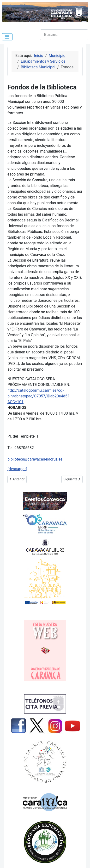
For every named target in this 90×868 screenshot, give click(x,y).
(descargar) (17, 469)
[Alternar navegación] (7, 37)
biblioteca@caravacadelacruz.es (35, 459)
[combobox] (64, 35)
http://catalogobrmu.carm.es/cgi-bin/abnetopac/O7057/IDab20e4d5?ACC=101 (38, 396)
